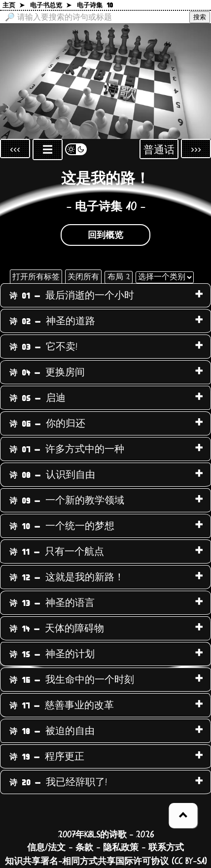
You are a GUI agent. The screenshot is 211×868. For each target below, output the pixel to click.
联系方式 (166, 848)
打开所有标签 (36, 277)
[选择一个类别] (165, 277)
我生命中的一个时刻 (72, 680)
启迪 (37, 398)
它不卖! (43, 347)
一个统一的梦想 (62, 526)
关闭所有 (83, 277)
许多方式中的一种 (67, 449)
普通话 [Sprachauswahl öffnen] (159, 150)
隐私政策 (121, 848)
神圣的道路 (52, 321)
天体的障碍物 (57, 629)
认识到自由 (52, 475)
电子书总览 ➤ (51, 6)
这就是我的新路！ (67, 577)
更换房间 (47, 372)
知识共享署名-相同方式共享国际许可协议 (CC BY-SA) (106, 862)
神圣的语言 (52, 603)
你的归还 (47, 424)
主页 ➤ (14, 6)
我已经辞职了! (58, 782)
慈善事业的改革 (62, 705)
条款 (84, 848)
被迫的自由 (52, 731)
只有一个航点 (57, 552)
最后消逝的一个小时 (72, 296)
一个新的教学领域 (67, 501)
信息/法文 (46, 848)
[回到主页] (105, 81)
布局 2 (119, 277)
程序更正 (47, 757)
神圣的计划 (52, 654)
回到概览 (105, 235)
